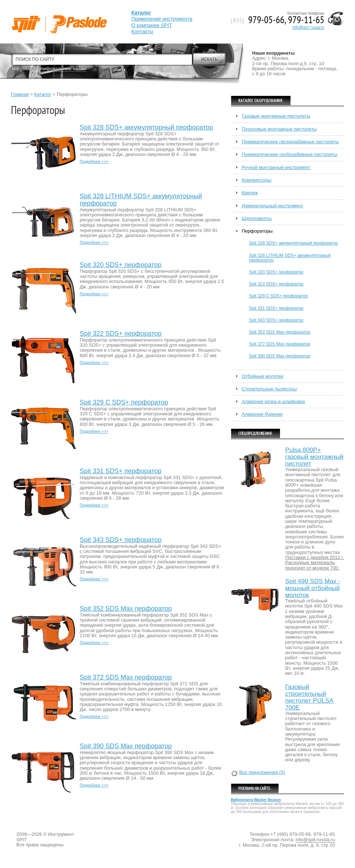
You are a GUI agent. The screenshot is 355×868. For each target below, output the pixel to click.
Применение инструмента (162, 19)
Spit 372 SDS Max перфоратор (126, 678)
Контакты (142, 31)
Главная (20, 94)
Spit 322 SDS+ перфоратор (121, 334)
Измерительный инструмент (272, 206)
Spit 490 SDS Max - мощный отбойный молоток (313, 588)
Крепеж (250, 193)
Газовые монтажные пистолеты (276, 116)
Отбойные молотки (262, 376)
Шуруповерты (256, 219)
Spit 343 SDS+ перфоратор (121, 540)
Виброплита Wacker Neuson (256, 800)
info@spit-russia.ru (308, 27)
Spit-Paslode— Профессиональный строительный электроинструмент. (48, 15)
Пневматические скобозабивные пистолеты (289, 154)
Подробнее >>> (94, 161)
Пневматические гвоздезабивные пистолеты (290, 142)
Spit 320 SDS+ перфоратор (121, 265)
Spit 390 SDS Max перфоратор (126, 746)
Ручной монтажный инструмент (276, 168)
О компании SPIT (152, 25)
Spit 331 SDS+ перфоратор (121, 471)
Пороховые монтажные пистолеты (279, 129)
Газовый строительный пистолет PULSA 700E (309, 697)
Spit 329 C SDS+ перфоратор (124, 403)
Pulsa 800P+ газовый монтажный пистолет (314, 457)
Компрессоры (256, 180)
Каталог (43, 94)
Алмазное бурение (262, 414)
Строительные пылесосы (269, 389)
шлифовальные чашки (62, 69)
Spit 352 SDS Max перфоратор (126, 609)
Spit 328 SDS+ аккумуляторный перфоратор (146, 128)
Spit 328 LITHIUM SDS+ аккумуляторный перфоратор (141, 200)
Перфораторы (257, 231)
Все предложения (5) (262, 772)
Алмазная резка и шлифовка (273, 402)
